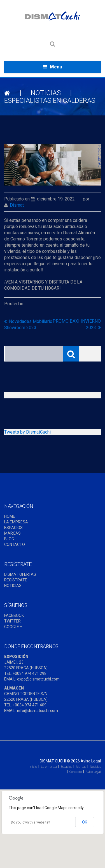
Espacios (66, 767)
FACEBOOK (14, 615)
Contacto (76, 772)
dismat (17, 205)
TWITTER (12, 621)
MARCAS (12, 533)
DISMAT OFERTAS (20, 574)
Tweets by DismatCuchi (27, 432)
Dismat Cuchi (53, 761)
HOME (10, 516)
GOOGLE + (13, 627)
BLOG (9, 539)
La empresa (49, 767)
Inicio (33, 767)
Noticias (95, 767)
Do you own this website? (30, 822)
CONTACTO (15, 545)
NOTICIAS (46, 93)
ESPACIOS (13, 528)
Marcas (81, 767)
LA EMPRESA (16, 522)
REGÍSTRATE (16, 580)
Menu (56, 67)
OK (85, 822)
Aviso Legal (91, 761)
